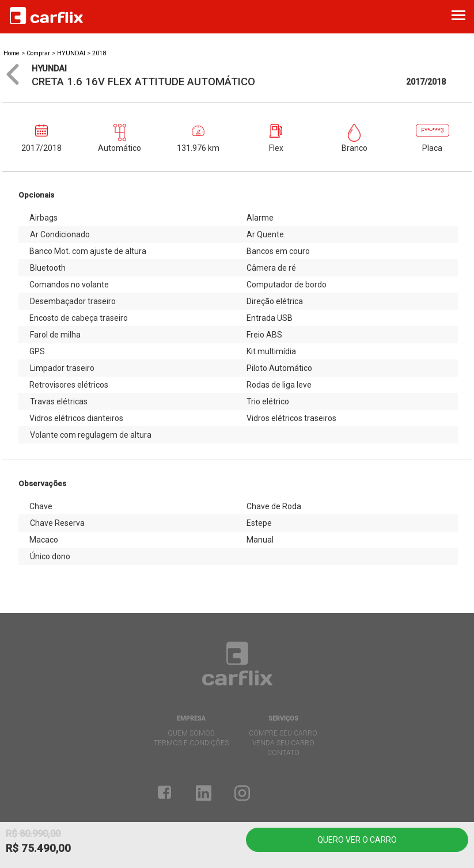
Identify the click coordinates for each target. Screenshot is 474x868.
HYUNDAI (72, 53)
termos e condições (191, 743)
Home (12, 53)
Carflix (46, 16)
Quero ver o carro (357, 840)
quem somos (191, 733)
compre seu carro (283, 733)
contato (283, 753)
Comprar (38, 53)
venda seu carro (283, 743)
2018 (99, 53)
